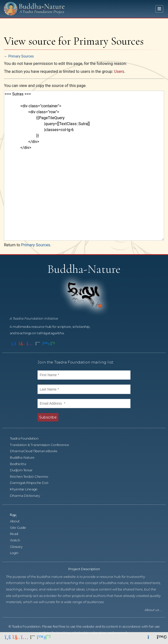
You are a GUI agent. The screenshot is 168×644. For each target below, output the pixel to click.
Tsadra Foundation (27, 438)
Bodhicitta (21, 464)
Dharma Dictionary (28, 496)
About (18, 521)
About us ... (153, 610)
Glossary (19, 547)
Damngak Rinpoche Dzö (32, 483)
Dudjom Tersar (24, 470)
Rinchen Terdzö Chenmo (32, 477)
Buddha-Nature (25, 458)
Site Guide (21, 528)
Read (17, 534)
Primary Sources (21, 56)
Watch (18, 540)
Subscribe (48, 417)
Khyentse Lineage (26, 489)
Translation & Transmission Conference (42, 445)
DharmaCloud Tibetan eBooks (36, 451)
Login (17, 553)
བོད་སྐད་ (16, 515)
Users (119, 71)
